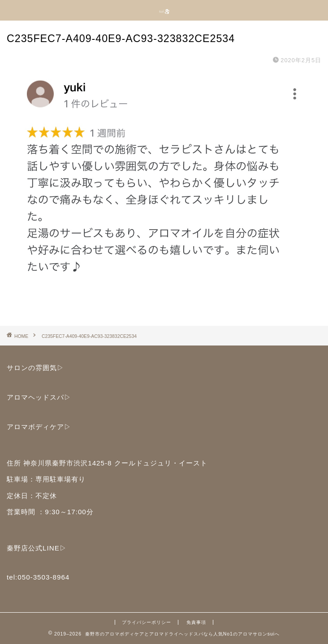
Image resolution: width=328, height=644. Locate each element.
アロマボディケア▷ (39, 427)
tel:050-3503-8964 (38, 577)
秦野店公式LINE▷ (37, 548)
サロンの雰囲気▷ (35, 368)
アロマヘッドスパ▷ (39, 397)
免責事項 (196, 622)
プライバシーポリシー (147, 622)
